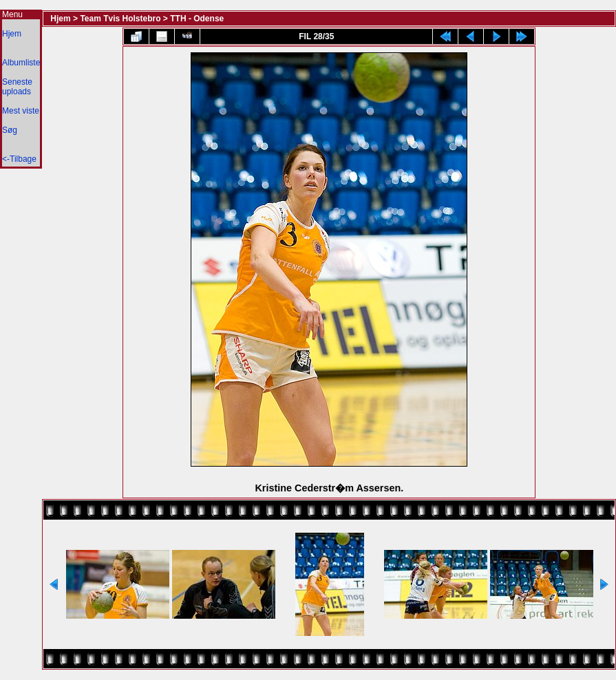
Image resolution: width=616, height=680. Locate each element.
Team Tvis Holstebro (120, 19)
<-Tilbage (19, 159)
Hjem (12, 34)
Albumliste (21, 63)
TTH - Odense (197, 19)
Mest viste (21, 111)
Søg (10, 130)
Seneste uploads (17, 87)
